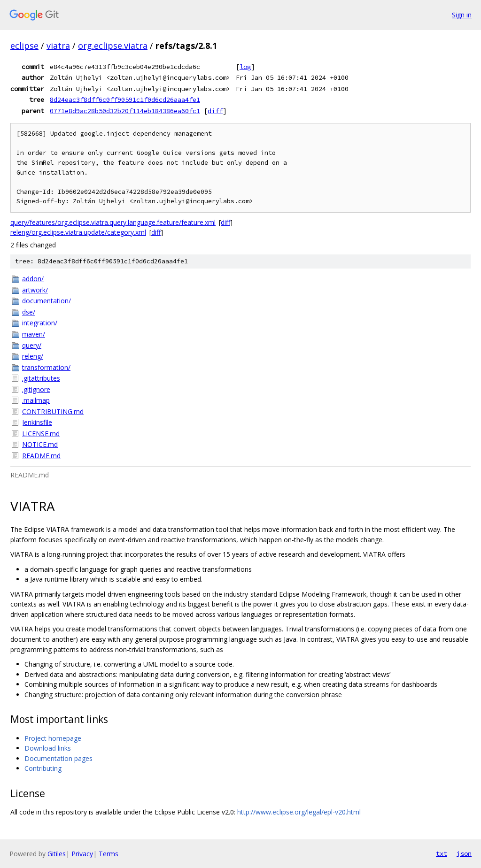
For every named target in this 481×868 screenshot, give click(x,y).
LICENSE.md (41, 434)
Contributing (43, 768)
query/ (32, 345)
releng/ (33, 356)
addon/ (33, 279)
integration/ (40, 323)
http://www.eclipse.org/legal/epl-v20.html (299, 812)
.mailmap (36, 400)
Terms (109, 854)
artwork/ (35, 290)
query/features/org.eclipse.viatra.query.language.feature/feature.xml (113, 222)
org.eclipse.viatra (113, 46)
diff (215, 111)
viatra (58, 46)
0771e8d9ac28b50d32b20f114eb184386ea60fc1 (125, 111)
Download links (48, 748)
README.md (41, 456)
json (464, 853)
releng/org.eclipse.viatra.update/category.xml (78, 232)
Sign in (462, 15)
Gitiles (57, 854)
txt (442, 853)
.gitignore (36, 389)
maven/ (34, 334)
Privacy (82, 854)
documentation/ (47, 301)
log (245, 67)
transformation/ (46, 367)
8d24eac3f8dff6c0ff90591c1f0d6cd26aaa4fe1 (125, 100)
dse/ (29, 312)
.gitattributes (41, 378)
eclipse (24, 46)
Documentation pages (58, 758)
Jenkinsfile (37, 422)
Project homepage (53, 738)
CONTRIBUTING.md (53, 411)
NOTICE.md (40, 444)
